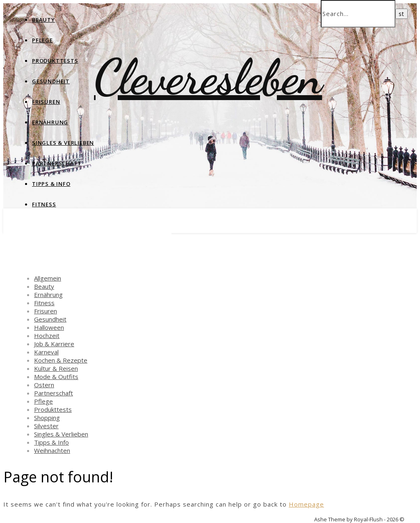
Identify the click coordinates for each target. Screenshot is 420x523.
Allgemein (48, 278)
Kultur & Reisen (56, 368)
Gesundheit (51, 81)
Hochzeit (47, 336)
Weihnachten (52, 450)
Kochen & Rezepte (61, 360)
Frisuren (46, 102)
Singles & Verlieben (63, 143)
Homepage (306, 504)
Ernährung (50, 122)
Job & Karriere (54, 344)
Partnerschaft (57, 163)
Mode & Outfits (56, 377)
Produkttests (55, 61)
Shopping (47, 418)
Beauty (43, 20)
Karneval (46, 352)
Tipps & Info (51, 184)
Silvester (46, 426)
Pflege (42, 40)
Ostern (44, 385)
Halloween (49, 327)
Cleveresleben (208, 77)
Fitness (44, 204)
